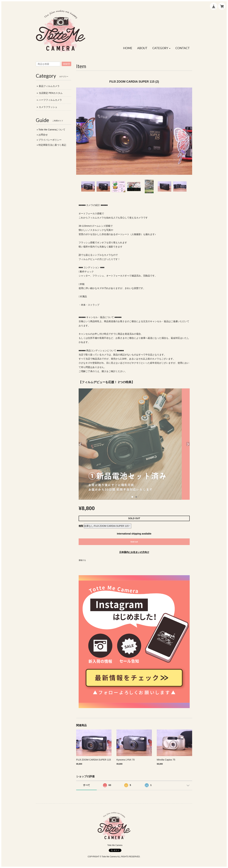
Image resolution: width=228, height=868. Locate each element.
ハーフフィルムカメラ (50, 100)
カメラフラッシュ (48, 107)
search (66, 64)
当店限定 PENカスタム (51, 93)
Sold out (134, 542)
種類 (81, 526)
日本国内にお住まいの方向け (134, 552)
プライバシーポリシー (50, 140)
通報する (82, 560)
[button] (161, 48)
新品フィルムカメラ (49, 86)
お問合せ (43, 135)
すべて (87, 785)
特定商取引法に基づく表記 (52, 145)
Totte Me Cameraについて (52, 130)
